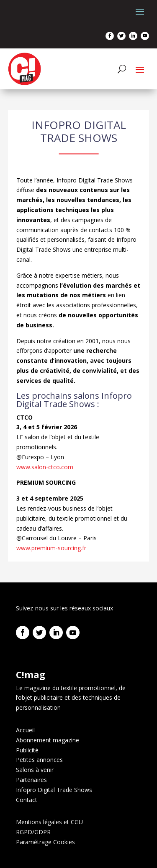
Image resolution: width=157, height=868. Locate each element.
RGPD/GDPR (33, 832)
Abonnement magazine (48, 740)
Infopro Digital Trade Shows (54, 790)
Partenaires (31, 780)
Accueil (25, 730)
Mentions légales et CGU (49, 822)
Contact (27, 800)
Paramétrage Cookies (45, 842)
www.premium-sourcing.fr (51, 548)
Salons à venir (35, 770)
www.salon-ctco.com (45, 467)
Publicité (27, 750)
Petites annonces (39, 760)
